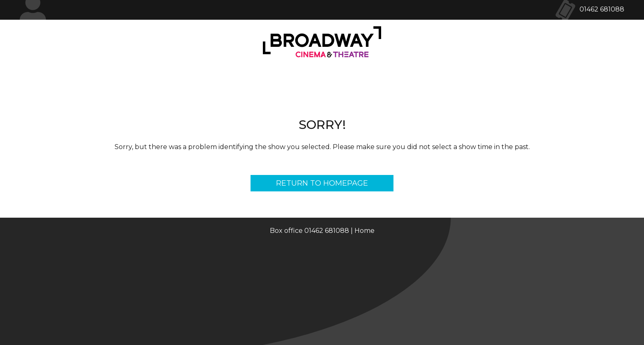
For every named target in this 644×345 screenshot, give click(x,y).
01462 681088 (602, 9)
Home (365, 231)
